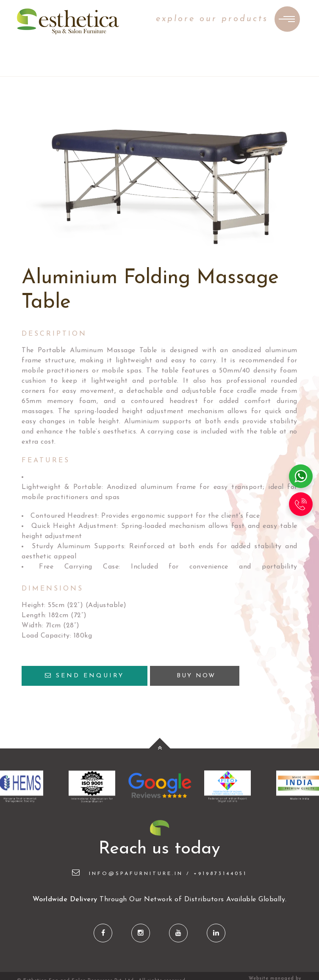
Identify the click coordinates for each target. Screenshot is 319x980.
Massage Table (132, 351)
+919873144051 (220, 874)
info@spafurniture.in (128, 874)
